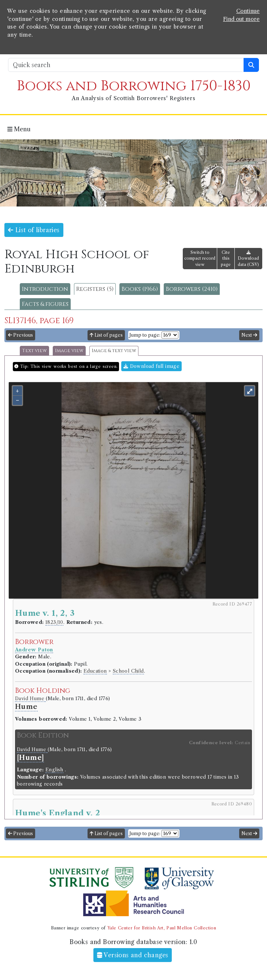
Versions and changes (133, 955)
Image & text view (114, 351)
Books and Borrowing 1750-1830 (134, 86)
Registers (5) (95, 289)
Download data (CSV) (248, 259)
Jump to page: (145, 335)
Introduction (45, 289)
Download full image (151, 366)
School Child (128, 671)
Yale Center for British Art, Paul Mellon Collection (162, 928)
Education (95, 671)
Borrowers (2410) (192, 289)
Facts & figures (45, 304)
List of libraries (34, 230)
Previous (21, 335)
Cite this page (226, 259)
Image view (69, 351)
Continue (248, 11)
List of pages (106, 335)
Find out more (241, 19)
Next (249, 335)
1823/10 (54, 622)
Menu (19, 129)
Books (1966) (140, 289)
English (54, 770)
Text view (34, 351)
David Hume (30, 699)
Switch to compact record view (200, 259)
